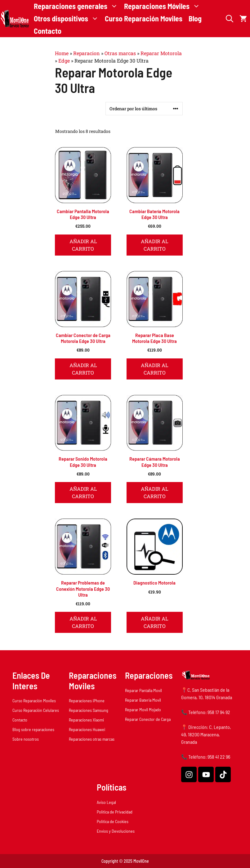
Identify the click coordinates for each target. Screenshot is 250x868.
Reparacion (87, 53)
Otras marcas (120, 53)
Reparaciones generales (77, 6)
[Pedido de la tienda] (144, 109)
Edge (64, 61)
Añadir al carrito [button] (83, 245)
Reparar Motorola (161, 53)
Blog (195, 18)
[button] (230, 19)
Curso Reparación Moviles (144, 18)
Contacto (48, 31)
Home (62, 53)
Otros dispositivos (68, 19)
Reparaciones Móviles (164, 6)
